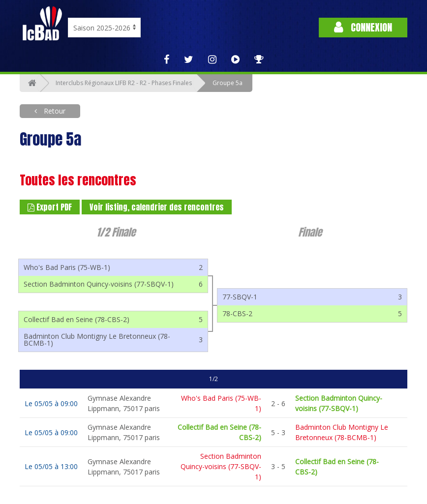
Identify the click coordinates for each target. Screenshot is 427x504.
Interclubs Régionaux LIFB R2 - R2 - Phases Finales (124, 83)
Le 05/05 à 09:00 (51, 403)
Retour (54, 111)
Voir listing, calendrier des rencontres (157, 207)
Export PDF (50, 207)
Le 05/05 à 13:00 (51, 466)
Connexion (363, 27)
